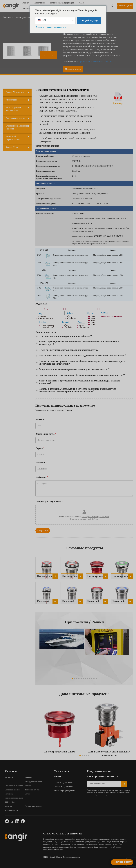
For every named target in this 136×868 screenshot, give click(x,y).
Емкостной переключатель (13, 138)
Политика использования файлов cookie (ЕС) (14, 798)
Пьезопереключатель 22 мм (98, 577)
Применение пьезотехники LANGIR (95, 62)
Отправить (43, 531)
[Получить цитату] (122, 862)
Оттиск (27, 794)
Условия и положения (33, 806)
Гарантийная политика (14, 786)
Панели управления (15, 92)
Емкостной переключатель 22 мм (96, 602)
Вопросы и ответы (32, 790)
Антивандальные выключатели (14, 109)
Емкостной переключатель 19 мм (71, 602)
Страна (40, 448)
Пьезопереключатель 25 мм (123, 577)
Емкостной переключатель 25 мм (121, 602)
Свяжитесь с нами (12, 790)
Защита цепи (12, 147)
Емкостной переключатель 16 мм (46, 602)
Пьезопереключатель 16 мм (47, 577)
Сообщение (42, 477)
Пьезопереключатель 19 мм (73, 577)
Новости (28, 786)
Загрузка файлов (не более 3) (49, 502)
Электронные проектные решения (17, 127)
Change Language (89, 21)
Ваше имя (41, 420)
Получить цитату (125, 6)
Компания (41, 463)
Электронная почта (46, 434)
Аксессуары (11, 100)
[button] (53, 74)
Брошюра (118, 104)
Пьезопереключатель (15, 118)
